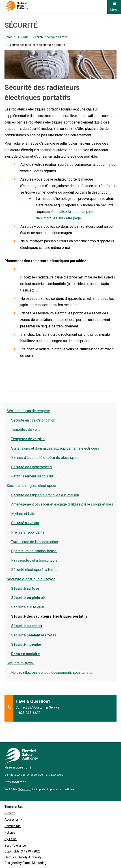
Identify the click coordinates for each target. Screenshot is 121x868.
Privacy (10, 813)
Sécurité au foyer (26, 589)
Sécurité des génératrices (31, 467)
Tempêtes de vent (25, 430)
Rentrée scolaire (26, 654)
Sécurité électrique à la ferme (34, 570)
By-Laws (11, 839)
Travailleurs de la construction (35, 542)
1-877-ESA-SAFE (28, 713)
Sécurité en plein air (28, 598)
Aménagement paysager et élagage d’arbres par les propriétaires (62, 504)
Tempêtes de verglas (28, 439)
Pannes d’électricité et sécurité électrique (44, 458)
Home (8, 37)
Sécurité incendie (26, 644)
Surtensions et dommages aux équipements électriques (55, 448)
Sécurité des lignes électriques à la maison (45, 495)
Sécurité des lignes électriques (31, 486)
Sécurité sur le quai (28, 607)
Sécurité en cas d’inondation (33, 420)
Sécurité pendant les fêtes (34, 635)
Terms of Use (14, 807)
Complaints (13, 826)
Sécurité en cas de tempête (28, 411)
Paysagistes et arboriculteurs (34, 560)
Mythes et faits (23, 514)
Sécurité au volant (25, 523)
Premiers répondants (28, 532)
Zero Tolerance (15, 846)
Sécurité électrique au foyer (51, 37)
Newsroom (25, 789)
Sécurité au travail (21, 663)
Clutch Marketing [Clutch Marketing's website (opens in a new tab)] (34, 863)
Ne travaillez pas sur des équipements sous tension (52, 673)
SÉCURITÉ (23, 37)
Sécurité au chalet (27, 626)
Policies (10, 833)
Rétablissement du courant (32, 476)
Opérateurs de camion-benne (34, 551)
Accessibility (13, 819)
